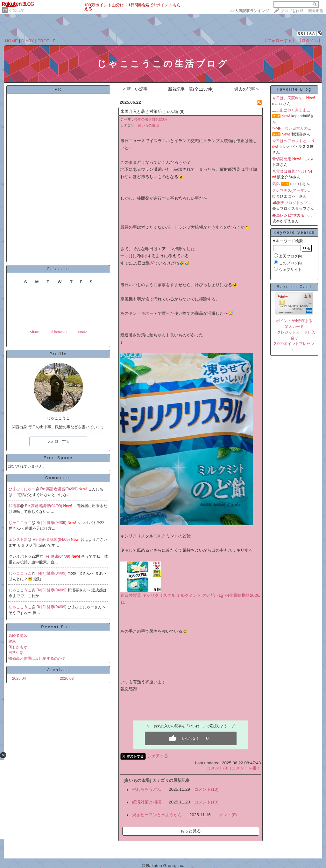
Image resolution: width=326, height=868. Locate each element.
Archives (58, 670)
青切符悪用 (282, 159)
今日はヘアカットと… (291, 141)
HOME (11, 41)
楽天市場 (316, 11)
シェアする (158, 756)
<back (35, 332)
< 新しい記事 (135, 89)
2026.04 (19, 679)
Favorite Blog (294, 89)
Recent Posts (58, 627)
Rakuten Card (294, 287)
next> (83, 332)
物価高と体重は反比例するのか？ (37, 658)
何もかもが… (20, 647)
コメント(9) (217, 768)
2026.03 (67, 679)
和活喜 (14, 506)
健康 (12, 641)
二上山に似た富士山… (291, 110)
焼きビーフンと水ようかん (157, 815)
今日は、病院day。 (289, 98)
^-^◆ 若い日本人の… (292, 128)
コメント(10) (206, 789)
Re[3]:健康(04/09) (52, 590)
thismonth (59, 332)
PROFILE (47, 41)
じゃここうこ (20, 523)
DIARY (28, 41)
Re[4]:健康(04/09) (52, 573)
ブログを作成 (292, 11)
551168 (306, 34)
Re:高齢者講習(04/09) (60, 489)
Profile (58, 354)
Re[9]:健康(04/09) (52, 523)
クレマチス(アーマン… (292, 190)
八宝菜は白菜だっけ (289, 171)
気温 (276, 184)
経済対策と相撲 (147, 802)
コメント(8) (226, 815)
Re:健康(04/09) (58, 556)
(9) (182, 111)
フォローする (58, 441)
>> (250, 11)
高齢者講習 (18, 636)
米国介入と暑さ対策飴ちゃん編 (149, 111)
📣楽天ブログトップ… (292, 203)
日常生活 (16, 653)
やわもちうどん (147, 789)
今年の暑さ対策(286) (151, 119)
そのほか (17, 10)
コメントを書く (246, 768)
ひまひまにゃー (22, 489)
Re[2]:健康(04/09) (52, 607)
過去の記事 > (247, 89)
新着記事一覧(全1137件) (191, 89)
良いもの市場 (148, 125)
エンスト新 (18, 540)
